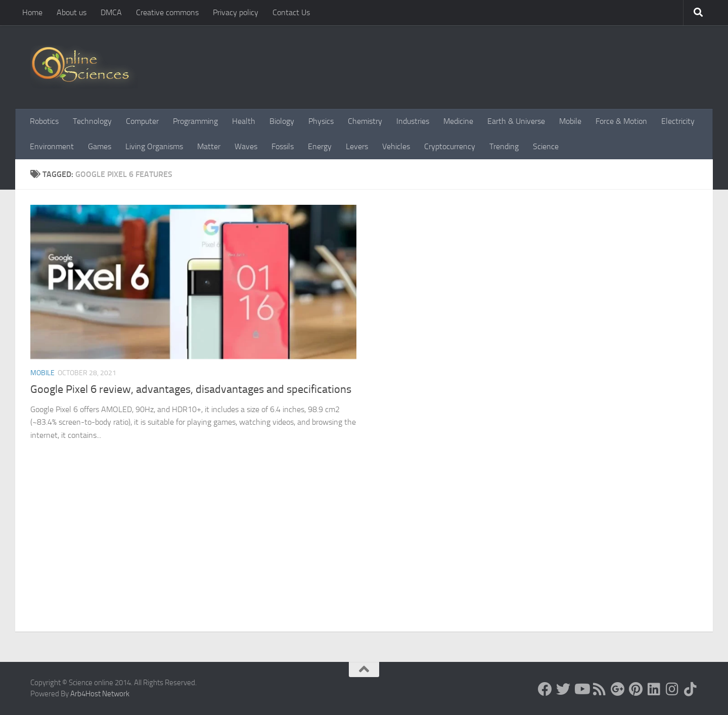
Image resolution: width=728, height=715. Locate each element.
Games (100, 146)
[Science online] (545, 689)
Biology (282, 121)
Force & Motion (621, 121)
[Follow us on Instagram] (672, 689)
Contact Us (291, 12)
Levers (357, 146)
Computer (142, 121)
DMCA (111, 12)
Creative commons (167, 12)
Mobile (570, 121)
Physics (321, 121)
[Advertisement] (364, 556)
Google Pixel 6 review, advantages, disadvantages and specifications (191, 389)
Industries (413, 121)
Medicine (458, 121)
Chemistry (365, 121)
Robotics (44, 121)
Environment (52, 146)
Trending (504, 146)
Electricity (678, 121)
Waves (246, 146)
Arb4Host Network (100, 694)
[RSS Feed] (600, 689)
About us (72, 12)
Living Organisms (154, 146)
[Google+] (618, 689)
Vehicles (396, 146)
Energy (320, 146)
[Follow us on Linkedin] (654, 689)
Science (546, 146)
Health (244, 121)
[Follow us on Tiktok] (691, 689)
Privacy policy (236, 12)
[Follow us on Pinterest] (636, 689)
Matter (209, 146)
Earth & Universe (516, 121)
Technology (92, 121)
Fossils (283, 146)
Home (32, 12)
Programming (195, 121)
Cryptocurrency (450, 146)
